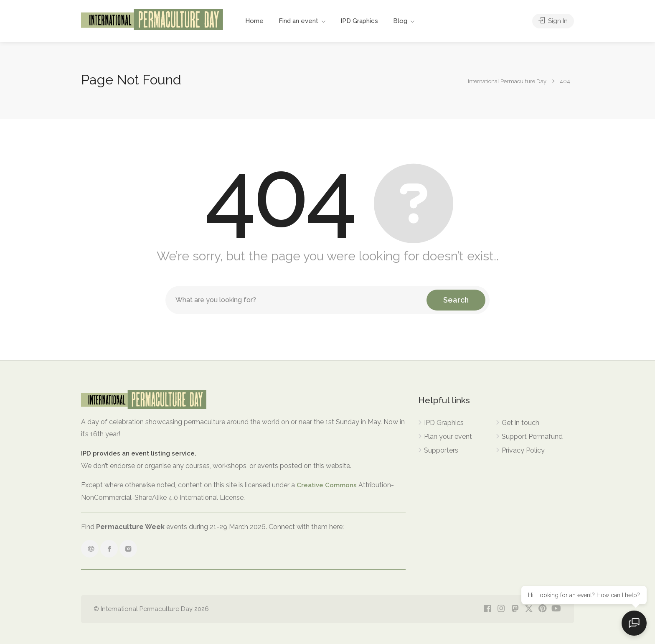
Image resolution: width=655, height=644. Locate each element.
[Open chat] (634, 623)
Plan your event (448, 437)
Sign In (553, 21)
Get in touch (520, 423)
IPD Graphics (359, 21)
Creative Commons (327, 485)
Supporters (441, 450)
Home (254, 21)
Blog (400, 21)
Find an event (298, 21)
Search (456, 300)
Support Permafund (532, 437)
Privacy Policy (523, 450)
